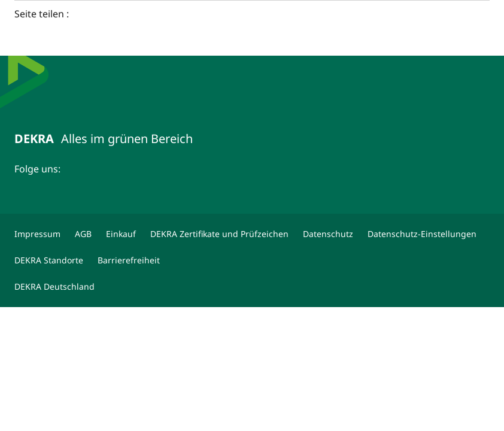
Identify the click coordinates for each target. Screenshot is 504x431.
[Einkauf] (121, 234)
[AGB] (83, 234)
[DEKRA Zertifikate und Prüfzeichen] (219, 234)
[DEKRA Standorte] (49, 260)
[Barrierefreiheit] (129, 260)
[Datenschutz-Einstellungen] (422, 234)
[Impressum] (37, 234)
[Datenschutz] (328, 234)
